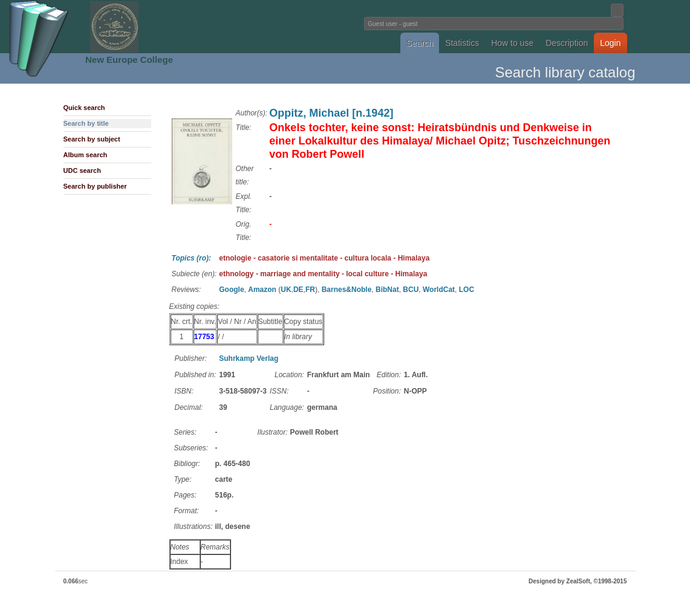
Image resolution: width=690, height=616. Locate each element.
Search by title (86, 123)
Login (610, 43)
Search (420, 43)
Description (567, 43)
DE (298, 290)
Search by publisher (95, 186)
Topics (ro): (192, 258)
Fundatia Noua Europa (146, 27)
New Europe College (129, 60)
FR (310, 290)
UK (286, 290)
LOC (467, 290)
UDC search (82, 170)
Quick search (84, 108)
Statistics (462, 43)
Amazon (262, 290)
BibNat (387, 290)
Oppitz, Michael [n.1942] (331, 113)
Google (231, 290)
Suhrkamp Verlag (249, 358)
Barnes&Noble (347, 290)
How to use (512, 43)
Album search (86, 155)
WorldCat (439, 290)
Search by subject (92, 139)
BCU (411, 290)
